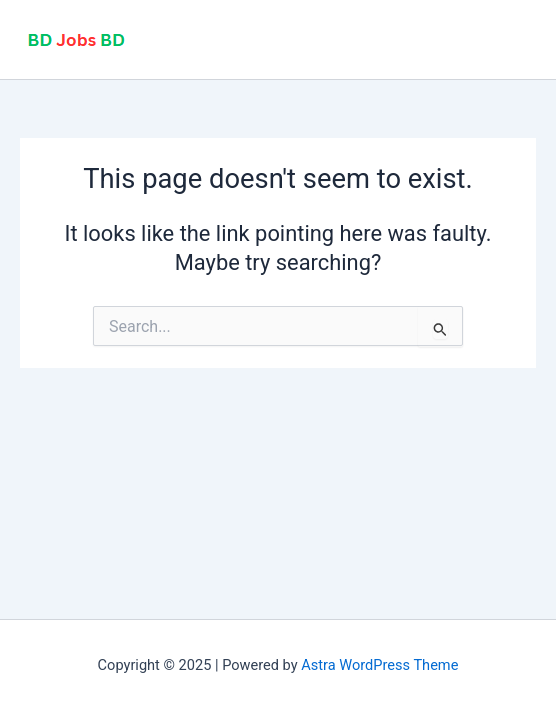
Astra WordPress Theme (379, 665)
